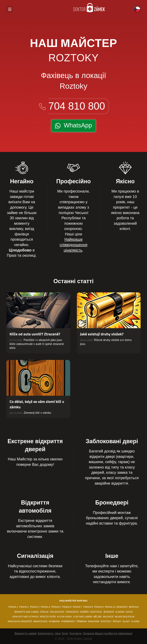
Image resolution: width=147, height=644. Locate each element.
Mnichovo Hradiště (20, 621)
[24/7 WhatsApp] (73, 126)
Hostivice (96, 612)
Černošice (72, 612)
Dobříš (84, 612)
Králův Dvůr (48, 617)
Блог (65, 633)
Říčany (117, 621)
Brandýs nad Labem (27, 612)
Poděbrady (68, 621)
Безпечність (46, 633)
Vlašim (135, 621)
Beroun (134, 607)
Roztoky (106, 621)
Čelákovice (57, 612)
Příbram (82, 621)
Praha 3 (35, 607)
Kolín (129, 612)
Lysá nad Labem (83, 617)
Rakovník (94, 621)
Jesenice (109, 612)
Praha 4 (45, 607)
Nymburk (54, 621)
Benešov (122, 607)
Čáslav (44, 612)
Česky (137, 9)
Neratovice (40, 621)
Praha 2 (24, 607)
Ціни (58, 633)
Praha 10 (110, 607)
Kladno (120, 612)
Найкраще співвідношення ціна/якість (73, 245)
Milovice (108, 617)
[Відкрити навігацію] (10, 9)
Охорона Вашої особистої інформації (108, 633)
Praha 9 (99, 607)
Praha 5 (56, 607)
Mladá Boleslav (125, 617)
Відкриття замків (26, 633)
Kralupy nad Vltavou (26, 617)
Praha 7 (77, 607)
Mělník (97, 617)
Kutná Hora (64, 617)
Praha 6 (67, 607)
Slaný (126, 621)
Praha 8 (88, 607)
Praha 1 (13, 607)
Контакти (75, 633)
